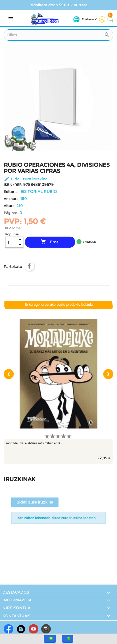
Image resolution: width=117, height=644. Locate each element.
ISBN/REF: (13, 185)
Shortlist (6, 276)
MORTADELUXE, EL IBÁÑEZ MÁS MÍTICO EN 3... (34, 443)
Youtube (33, 629)
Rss (21, 629)
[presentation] (9, 374)
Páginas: (11, 213)
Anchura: (12, 199)
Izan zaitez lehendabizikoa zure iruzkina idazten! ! (57, 518)
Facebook (8, 629)
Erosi (50, 242)
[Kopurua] (11, 242)
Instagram (46, 629)
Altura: (10, 206)
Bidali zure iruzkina (26, 179)
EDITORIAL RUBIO (39, 192)
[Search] (58, 35)
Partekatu (29, 266)
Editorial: (12, 192)
